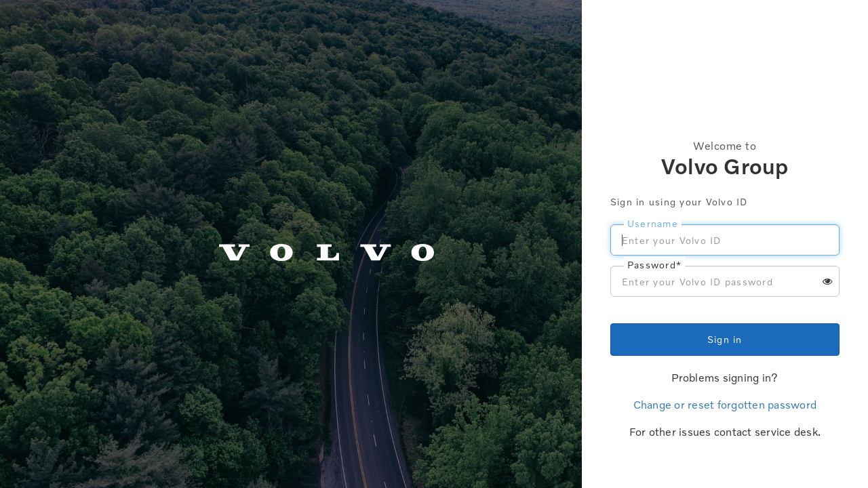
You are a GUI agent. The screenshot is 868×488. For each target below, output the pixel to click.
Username (653, 223)
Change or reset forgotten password (725, 405)
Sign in (725, 339)
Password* (654, 265)
